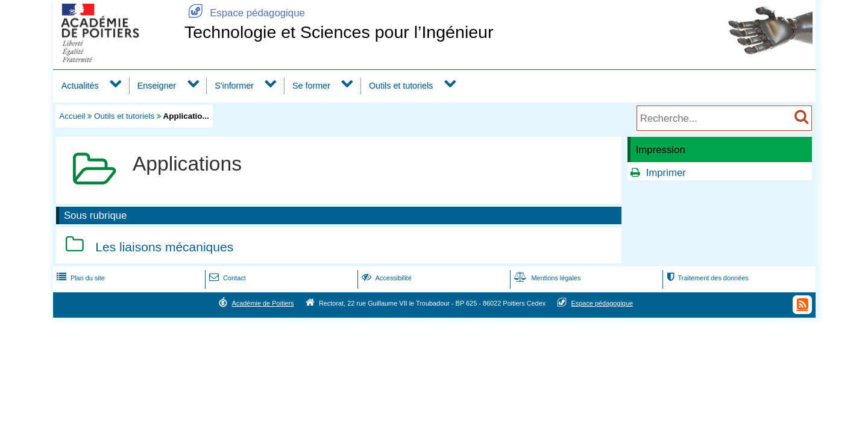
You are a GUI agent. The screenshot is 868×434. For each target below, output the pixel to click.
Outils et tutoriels (401, 86)
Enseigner (157, 86)
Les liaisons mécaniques (164, 247)
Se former (311, 86)
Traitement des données (706, 278)
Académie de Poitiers (263, 303)
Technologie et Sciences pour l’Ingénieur (339, 32)
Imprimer (666, 173)
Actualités (80, 86)
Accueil (72, 116)
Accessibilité (385, 278)
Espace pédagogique (245, 13)
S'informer (234, 86)
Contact (226, 278)
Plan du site (80, 278)
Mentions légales (546, 278)
